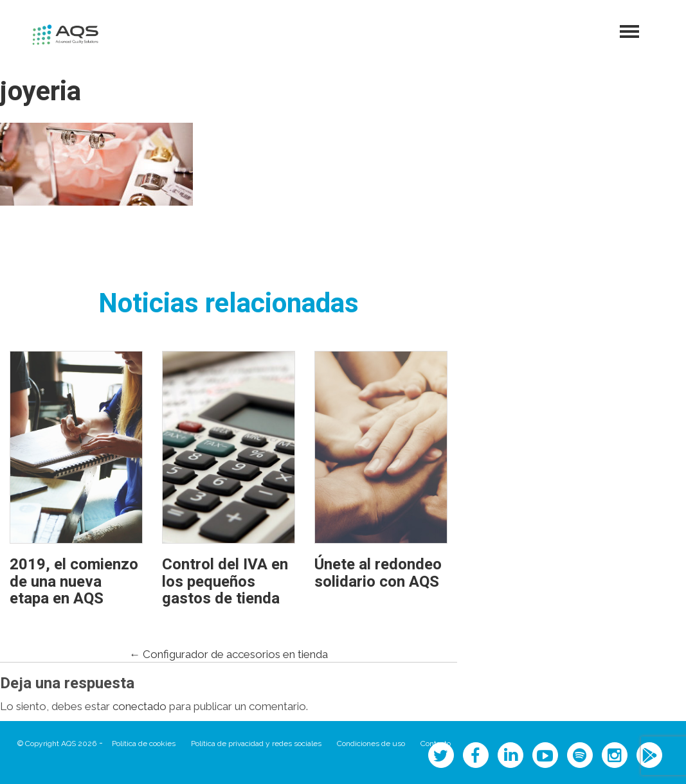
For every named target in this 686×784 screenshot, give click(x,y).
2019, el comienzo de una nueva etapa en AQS (74, 582)
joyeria (41, 92)
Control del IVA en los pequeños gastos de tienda (225, 582)
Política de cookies (144, 744)
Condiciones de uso (371, 744)
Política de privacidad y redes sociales (256, 744)
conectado (140, 706)
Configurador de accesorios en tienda (229, 654)
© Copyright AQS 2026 (57, 744)
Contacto (436, 744)
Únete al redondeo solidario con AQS (378, 573)
